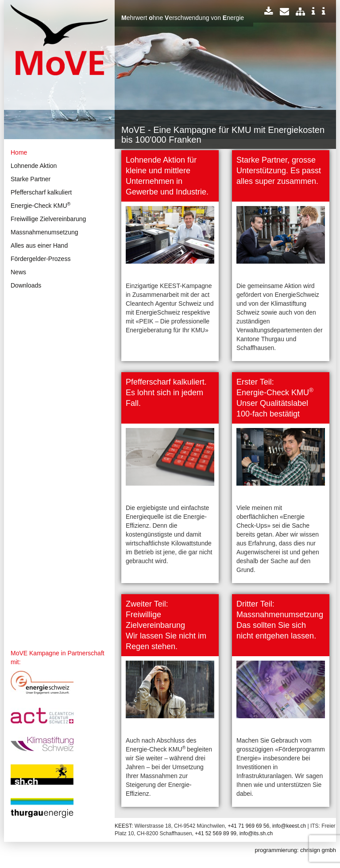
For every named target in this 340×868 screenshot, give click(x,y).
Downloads (26, 285)
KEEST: (124, 826)
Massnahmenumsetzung (44, 232)
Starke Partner (31, 179)
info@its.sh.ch (256, 833)
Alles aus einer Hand (39, 245)
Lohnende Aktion (34, 166)
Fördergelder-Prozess (41, 259)
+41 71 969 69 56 (248, 826)
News (18, 272)
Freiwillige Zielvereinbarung (48, 219)
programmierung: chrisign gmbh (295, 850)
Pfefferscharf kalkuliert (41, 192)
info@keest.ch (289, 826)
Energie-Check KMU (41, 205)
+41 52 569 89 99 (216, 833)
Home (19, 152)
